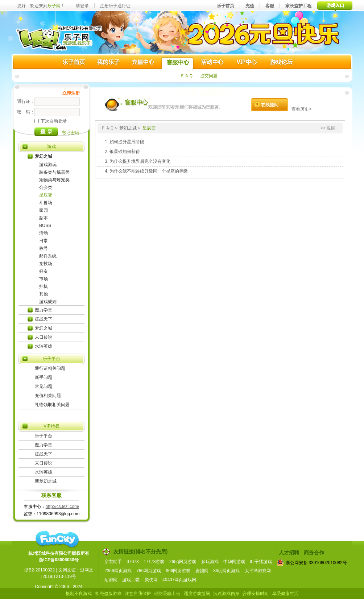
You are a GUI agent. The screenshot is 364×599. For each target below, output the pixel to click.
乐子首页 (226, 6)
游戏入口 (335, 6)
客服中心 (177, 63)
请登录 (82, 6)
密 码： (26, 112)
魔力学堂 (44, 310)
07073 (133, 562)
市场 (44, 279)
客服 (270, 6)
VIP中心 (246, 63)
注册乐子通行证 (115, 6)
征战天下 (44, 319)
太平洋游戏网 (258, 571)
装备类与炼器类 (54, 172)
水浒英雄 (44, 346)
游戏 (51, 146)
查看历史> (301, 109)
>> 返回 (328, 128)
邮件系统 (48, 256)
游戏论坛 (281, 63)
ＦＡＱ (187, 76)
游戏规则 (48, 302)
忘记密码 (70, 133)
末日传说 (44, 337)
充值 (250, 6)
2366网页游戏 (118, 571)
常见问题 (44, 387)
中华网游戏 (234, 562)
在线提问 (270, 105)
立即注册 (71, 93)
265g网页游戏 (183, 562)
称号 (44, 248)
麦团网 (202, 571)
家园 (44, 210)
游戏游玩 (48, 165)
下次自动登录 (51, 121)
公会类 (46, 187)
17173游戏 (154, 562)
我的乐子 (108, 63)
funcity (57, 539)
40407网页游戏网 (179, 580)
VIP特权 (51, 426)
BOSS (45, 226)
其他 (44, 294)
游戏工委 (131, 580)
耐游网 (111, 580)
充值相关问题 (48, 396)
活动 (44, 233)
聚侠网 (151, 580)
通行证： (26, 102)
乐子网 (54, 6)
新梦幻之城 (46, 481)
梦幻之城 (44, 156)
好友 (44, 271)
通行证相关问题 (50, 368)
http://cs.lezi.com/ (63, 507)
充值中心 (143, 63)
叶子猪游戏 (261, 562)
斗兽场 (46, 203)
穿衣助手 (113, 562)
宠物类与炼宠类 (54, 180)
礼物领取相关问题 (52, 405)
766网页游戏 (149, 571)
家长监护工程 (298, 6)
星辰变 (46, 195)
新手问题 (44, 377)
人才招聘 (289, 553)
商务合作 (314, 553)
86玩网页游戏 (226, 571)
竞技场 (46, 264)
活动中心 (212, 63)
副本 (44, 218)
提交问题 (209, 76)
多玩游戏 (210, 562)
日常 (44, 241)
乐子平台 (51, 359)
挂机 (44, 286)
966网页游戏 (178, 571)
